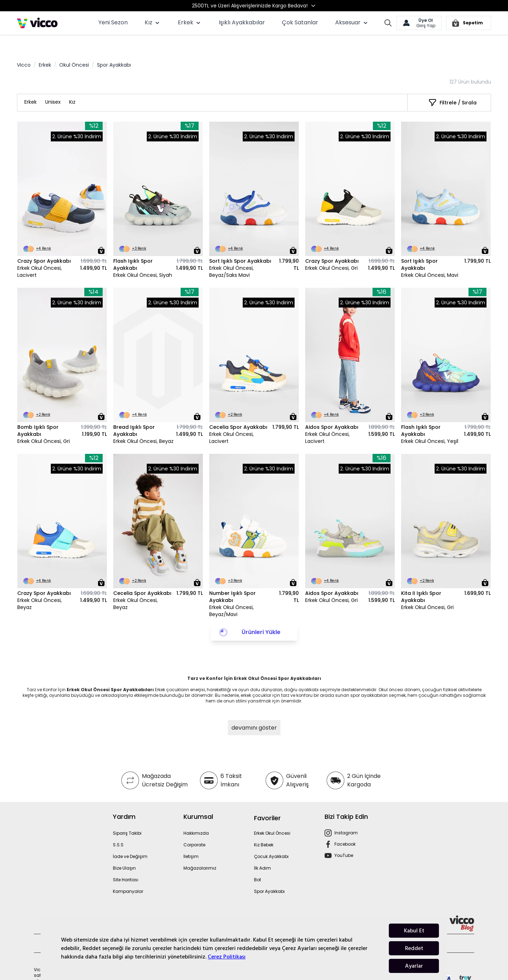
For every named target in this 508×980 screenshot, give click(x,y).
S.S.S (118, 828)
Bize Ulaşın (124, 851)
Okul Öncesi (74, 48)
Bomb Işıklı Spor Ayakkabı (38, 414)
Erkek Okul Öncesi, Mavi (430, 258)
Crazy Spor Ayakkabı (44, 244)
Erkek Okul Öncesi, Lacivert (40, 255)
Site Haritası (126, 863)
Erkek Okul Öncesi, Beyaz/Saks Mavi (231, 255)
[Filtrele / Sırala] (452, 86)
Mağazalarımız (200, 851)
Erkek (45, 48)
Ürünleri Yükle (261, 616)
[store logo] (37, 23)
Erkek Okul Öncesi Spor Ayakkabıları (110, 673)
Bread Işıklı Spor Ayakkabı (134, 414)
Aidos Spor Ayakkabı (332, 410)
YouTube (344, 839)
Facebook (345, 827)
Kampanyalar (128, 875)
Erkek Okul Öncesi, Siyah (143, 258)
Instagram (346, 816)
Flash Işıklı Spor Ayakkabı (133, 248)
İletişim (191, 840)
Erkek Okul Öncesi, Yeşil (430, 425)
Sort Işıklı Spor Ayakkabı (240, 244)
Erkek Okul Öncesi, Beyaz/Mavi (231, 594)
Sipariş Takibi (127, 817)
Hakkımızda (196, 817)
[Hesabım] (419, 23)
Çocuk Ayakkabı (271, 840)
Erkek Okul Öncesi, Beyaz (143, 425)
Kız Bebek (264, 828)
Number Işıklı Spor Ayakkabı (232, 580)
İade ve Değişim (130, 840)
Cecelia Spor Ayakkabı (238, 410)
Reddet (414, 948)
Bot (258, 863)
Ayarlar (414, 966)
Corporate (194, 828)
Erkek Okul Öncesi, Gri (331, 251)
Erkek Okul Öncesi (272, 817)
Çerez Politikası (227, 957)
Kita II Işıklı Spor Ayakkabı (421, 580)
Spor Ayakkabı (269, 875)
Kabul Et (414, 931)
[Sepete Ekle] (101, 234)
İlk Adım (262, 851)
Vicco (24, 48)
